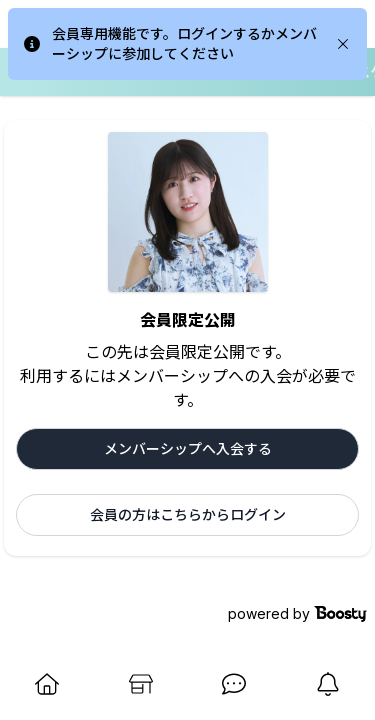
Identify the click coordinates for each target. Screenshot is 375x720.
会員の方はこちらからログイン (188, 514)
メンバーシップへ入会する (188, 448)
